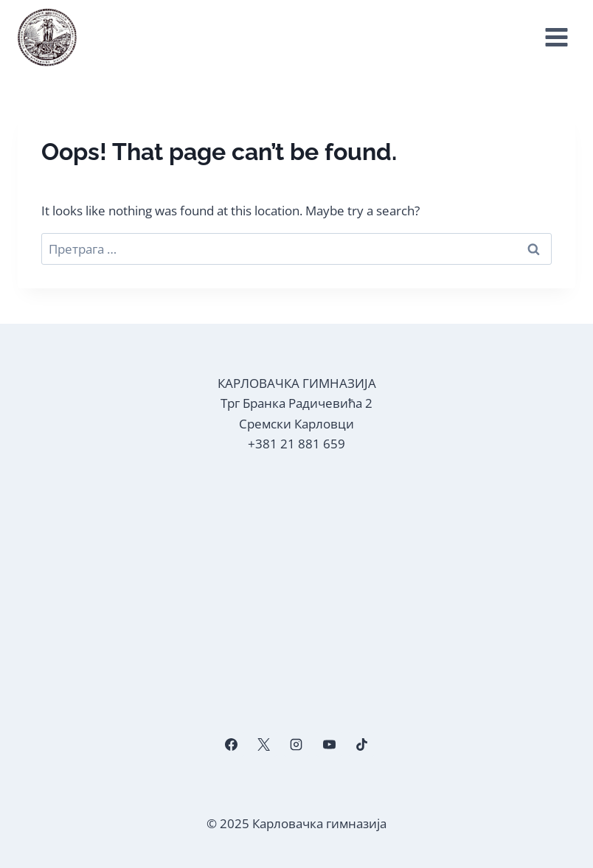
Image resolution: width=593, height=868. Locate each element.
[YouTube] (329, 744)
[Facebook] (232, 744)
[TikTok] (361, 744)
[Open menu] (556, 38)
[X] (264, 744)
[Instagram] (296, 744)
